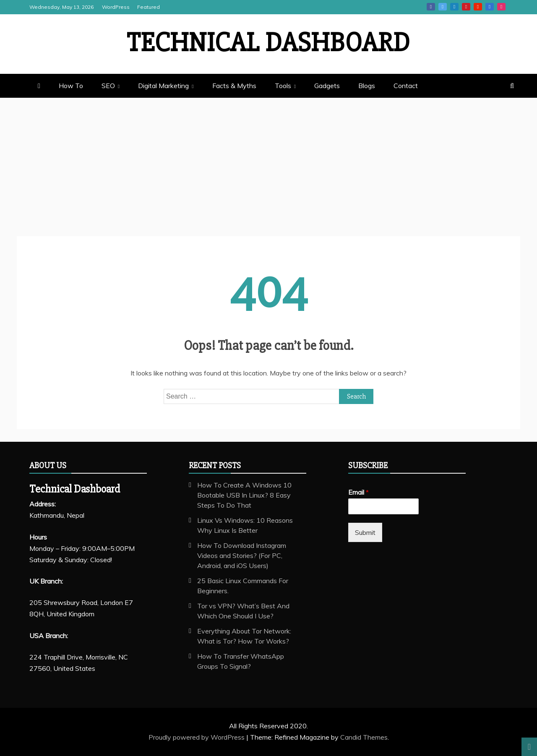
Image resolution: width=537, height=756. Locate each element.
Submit (365, 532)
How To (71, 86)
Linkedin (454, 7)
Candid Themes (364, 737)
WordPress (116, 7)
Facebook (431, 7)
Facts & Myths (234, 86)
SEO (108, 86)
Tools (283, 86)
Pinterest (466, 7)
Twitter (443, 7)
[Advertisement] (268, 161)
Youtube (478, 7)
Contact (406, 86)
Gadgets (327, 86)
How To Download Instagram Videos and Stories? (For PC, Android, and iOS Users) (242, 555)
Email (358, 492)
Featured (149, 7)
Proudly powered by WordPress (197, 737)
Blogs (367, 86)
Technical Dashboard (268, 43)
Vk (490, 7)
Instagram (501, 7)
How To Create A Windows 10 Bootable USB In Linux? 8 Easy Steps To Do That (244, 495)
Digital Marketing (163, 86)
